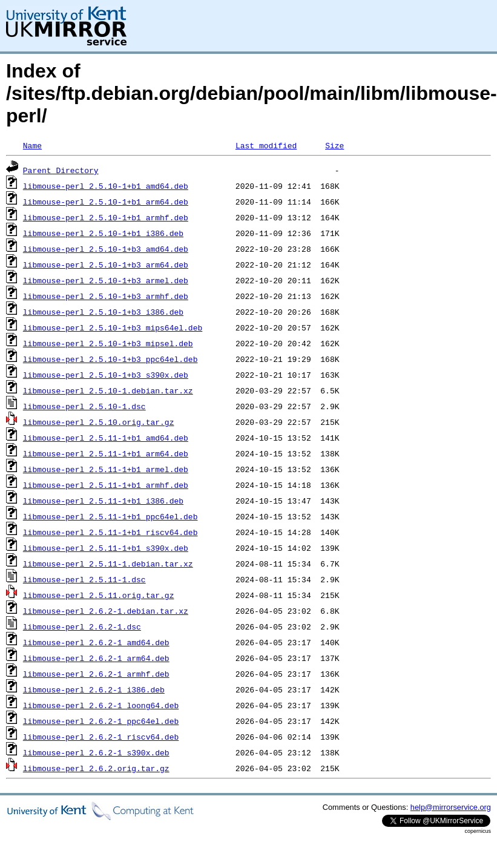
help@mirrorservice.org (451, 807)
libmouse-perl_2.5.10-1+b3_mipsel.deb (108, 343)
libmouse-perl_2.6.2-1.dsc (82, 626)
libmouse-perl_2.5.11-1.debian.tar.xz (108, 564)
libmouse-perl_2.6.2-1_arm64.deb (96, 658)
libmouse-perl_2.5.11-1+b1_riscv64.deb (110, 532)
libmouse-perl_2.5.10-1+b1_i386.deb (103, 233)
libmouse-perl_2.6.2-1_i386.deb (94, 689)
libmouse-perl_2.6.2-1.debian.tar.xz (106, 611)
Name (32, 145)
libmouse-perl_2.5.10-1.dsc (84, 406)
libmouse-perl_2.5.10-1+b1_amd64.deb (106, 186)
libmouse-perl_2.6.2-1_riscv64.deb (101, 737)
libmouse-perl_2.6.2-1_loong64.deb (101, 705)
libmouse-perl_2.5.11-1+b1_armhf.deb (106, 485)
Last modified (266, 145)
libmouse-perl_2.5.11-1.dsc (84, 579)
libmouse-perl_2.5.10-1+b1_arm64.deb (106, 202)
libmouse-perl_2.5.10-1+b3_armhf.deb (106, 296)
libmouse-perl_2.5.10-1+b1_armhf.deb (106, 217)
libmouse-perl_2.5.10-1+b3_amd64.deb (106, 249)
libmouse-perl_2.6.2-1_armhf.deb (96, 674)
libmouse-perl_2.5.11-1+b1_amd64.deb (106, 438)
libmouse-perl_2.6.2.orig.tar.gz (96, 768)
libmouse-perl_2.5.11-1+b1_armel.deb (106, 469)
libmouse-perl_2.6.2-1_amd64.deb (96, 642)
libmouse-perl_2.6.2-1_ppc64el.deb (101, 721)
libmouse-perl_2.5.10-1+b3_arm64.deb (106, 265)
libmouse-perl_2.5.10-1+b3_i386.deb (103, 312)
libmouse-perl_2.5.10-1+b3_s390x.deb (106, 375)
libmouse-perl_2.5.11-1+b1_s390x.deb (106, 548)
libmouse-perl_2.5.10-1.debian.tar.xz (108, 390)
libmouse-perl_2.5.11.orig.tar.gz (99, 595)
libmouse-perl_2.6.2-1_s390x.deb (96, 752)
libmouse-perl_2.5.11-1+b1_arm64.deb (106, 453)
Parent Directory (61, 170)
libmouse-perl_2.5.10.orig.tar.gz (99, 422)
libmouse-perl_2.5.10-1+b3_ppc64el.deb (110, 359)
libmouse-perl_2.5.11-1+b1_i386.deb (103, 501)
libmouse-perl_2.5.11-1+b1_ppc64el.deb (110, 516)
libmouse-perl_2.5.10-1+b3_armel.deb (106, 280)
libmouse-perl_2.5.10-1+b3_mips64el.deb (113, 327)
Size (334, 145)
